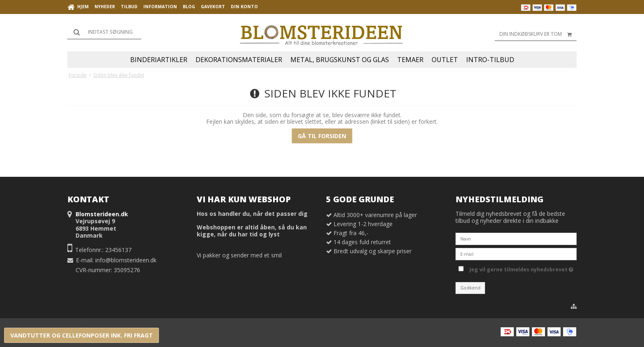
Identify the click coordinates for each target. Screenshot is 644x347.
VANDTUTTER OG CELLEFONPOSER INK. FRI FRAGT (82, 335)
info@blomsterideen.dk (126, 260)
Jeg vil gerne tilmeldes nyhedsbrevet (521, 268)
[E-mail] (516, 253)
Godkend (470, 288)
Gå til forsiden (322, 136)
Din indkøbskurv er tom (538, 34)
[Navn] (516, 238)
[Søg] (104, 32)
